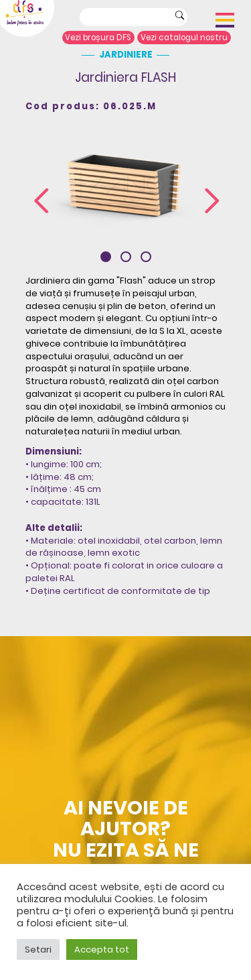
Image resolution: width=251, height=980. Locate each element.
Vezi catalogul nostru (184, 38)
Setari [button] (38, 950)
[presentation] (41, 201)
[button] (106, 257)
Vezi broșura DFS (98, 38)
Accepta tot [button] (102, 950)
